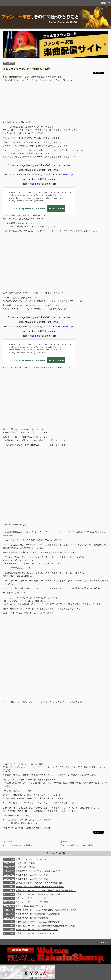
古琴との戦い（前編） (26, 867)
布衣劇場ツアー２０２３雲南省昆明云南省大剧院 (38, 894)
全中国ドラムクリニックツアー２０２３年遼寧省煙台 (40, 887)
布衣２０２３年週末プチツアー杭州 (32, 875)
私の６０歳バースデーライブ (32, 545)
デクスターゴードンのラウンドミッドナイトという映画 (34, 803)
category (105, 3)
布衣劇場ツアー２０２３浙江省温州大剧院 (35, 933)
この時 (6, 775)
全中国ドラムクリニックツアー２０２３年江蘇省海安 (40, 883)
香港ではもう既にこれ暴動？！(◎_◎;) (33, 828)
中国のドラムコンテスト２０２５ (31, 859)
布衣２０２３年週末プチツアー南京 (32, 879)
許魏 (72, 775)
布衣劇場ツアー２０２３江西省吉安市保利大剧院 (38, 922)
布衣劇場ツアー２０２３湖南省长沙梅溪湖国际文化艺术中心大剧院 (46, 926)
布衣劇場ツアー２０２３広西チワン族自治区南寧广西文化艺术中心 (46, 891)
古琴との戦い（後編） (26, 863)
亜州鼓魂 (58, 775)
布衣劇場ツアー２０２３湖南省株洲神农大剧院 (37, 930)
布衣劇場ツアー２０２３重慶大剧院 (32, 918)
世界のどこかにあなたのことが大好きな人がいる (38, 871)
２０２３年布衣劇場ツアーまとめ (31, 906)
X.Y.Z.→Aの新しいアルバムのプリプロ (20, 133)
